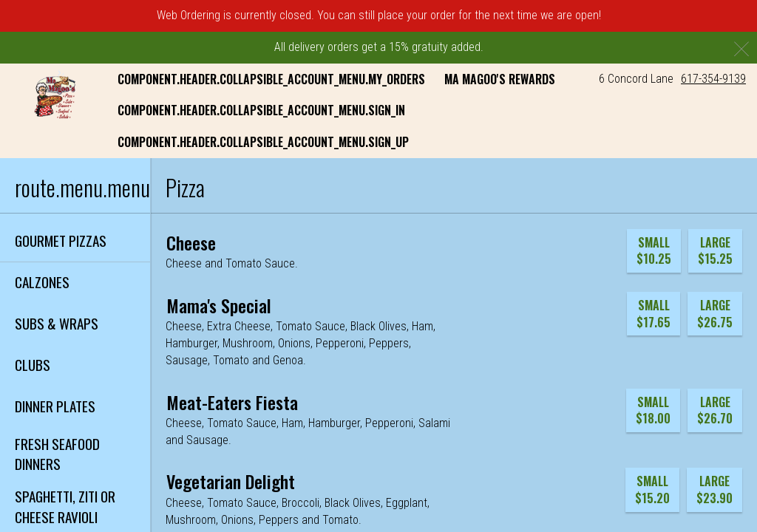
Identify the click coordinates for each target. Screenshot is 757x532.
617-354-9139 (713, 79)
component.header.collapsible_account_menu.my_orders (271, 79)
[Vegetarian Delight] (231, 481)
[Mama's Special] (219, 305)
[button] (50, 95)
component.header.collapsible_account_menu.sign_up (263, 142)
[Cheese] (191, 242)
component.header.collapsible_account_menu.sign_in (261, 110)
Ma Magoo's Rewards (500, 79)
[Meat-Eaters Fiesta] (232, 402)
